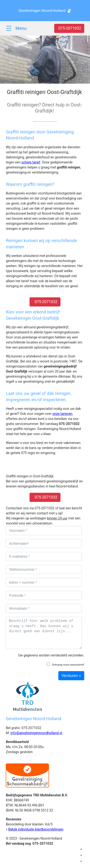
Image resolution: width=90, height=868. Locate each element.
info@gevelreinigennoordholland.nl (36, 733)
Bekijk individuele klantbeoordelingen (36, 829)
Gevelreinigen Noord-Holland (42, 11)
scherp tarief (31, 162)
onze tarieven (62, 414)
